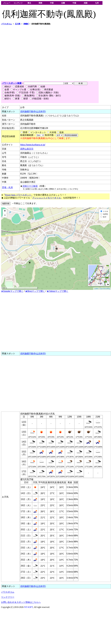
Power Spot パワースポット (18, 195)
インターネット (38, 132)
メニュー (7, 3)
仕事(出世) (34, 89)
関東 (41, 3)
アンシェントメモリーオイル (47, 198)
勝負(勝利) (28, 96)
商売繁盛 (48, 89)
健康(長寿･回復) (11, 96)
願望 (25, 99)
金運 (6, 89)
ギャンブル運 (18, 89)
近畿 (63, 3)
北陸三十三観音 (30, 186)
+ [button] (5, 211)
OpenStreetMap (105, 289)
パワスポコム (8, 592)
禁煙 (25, 132)
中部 (52, 3)
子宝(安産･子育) (26, 93)
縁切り (7, 99)
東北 (29, 3)
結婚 (42, 86)
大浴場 (53, 132)
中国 (74, 3)
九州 (97, 3)
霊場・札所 (7, 187)
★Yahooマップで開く (57, 291)
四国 (86, 3)
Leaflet (96, 289)
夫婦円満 (31, 86)
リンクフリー (8, 597)
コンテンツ (18, 3)
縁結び (7, 86)
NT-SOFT (29, 607)
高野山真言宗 (27, 149)
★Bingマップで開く (35, 291)
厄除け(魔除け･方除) (47, 93)
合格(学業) (9, 93)
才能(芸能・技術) (39, 99)
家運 (16, 99)
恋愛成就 (18, 86)
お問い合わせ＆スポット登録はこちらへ (21, 602)
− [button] (5, 215)
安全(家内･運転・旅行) (49, 96)
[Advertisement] (26, 53)
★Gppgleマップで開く (12, 291)
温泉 (62, 132)
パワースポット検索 (12, 83)
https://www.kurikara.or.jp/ (33, 145)
